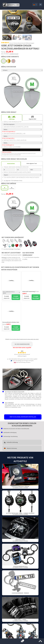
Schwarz (13, 61)
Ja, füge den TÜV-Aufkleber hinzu (12, 181)
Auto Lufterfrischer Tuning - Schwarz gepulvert (20, 514)
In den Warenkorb (22, 344)
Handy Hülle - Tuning (20, 620)
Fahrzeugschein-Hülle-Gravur (20, 487)
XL (12, 188)
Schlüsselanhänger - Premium (20, 593)
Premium (3, 61)
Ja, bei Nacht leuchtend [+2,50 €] (12, 255)
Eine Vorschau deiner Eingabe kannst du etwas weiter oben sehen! (24, 339)
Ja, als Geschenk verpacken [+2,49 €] (31, 258)
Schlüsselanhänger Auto (20, 567)
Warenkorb (12, 640)
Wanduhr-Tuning (20, 540)
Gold (8, 61)
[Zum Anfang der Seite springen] (40, 641)
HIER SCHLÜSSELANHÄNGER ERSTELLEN (23, 417)
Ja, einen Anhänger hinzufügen (11, 249)
